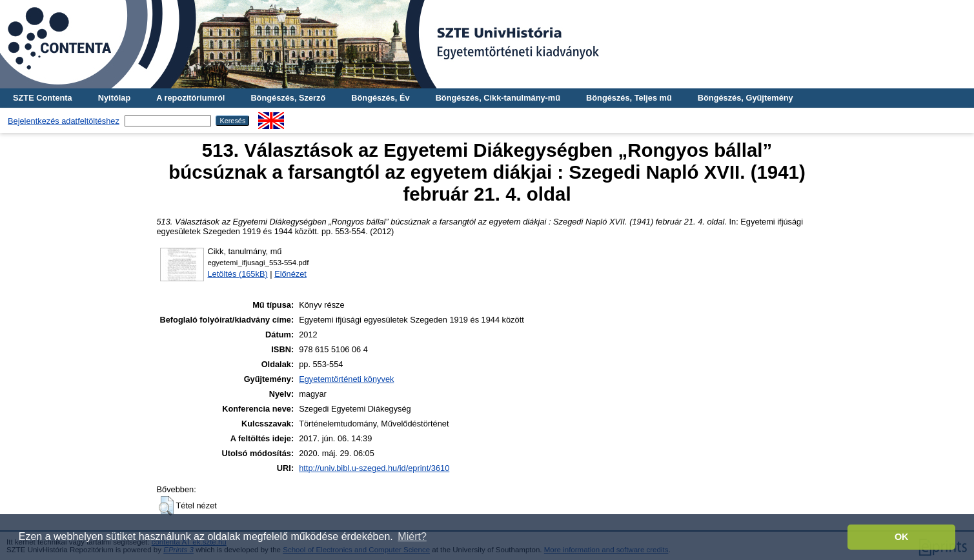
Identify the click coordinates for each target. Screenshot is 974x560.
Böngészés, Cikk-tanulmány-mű (498, 98)
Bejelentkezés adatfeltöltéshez (64, 121)
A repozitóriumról (190, 98)
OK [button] (902, 537)
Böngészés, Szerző (288, 98)
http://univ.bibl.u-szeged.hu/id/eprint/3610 (374, 468)
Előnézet (290, 274)
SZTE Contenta (43, 98)
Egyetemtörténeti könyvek (346, 379)
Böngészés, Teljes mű (629, 98)
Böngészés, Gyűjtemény (746, 98)
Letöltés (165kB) (238, 274)
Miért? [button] (412, 536)
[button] (166, 506)
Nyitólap (114, 98)
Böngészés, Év (380, 98)
